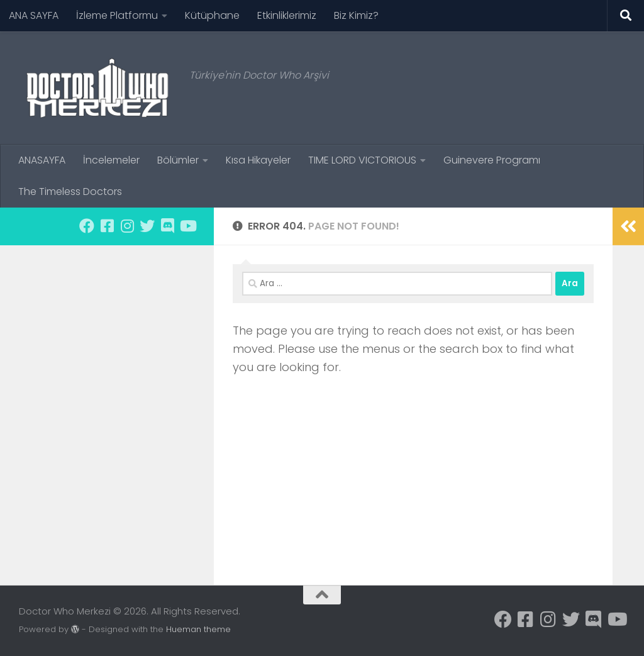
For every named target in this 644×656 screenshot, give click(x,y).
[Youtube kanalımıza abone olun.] (187, 226)
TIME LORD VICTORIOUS (362, 160)
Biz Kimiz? (356, 15)
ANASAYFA (42, 160)
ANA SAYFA (34, 15)
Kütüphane (212, 15)
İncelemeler (111, 160)
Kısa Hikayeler (258, 160)
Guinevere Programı (492, 160)
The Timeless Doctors (70, 192)
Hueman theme (198, 629)
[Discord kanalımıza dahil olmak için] (167, 226)
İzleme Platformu (117, 15)
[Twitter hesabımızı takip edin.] (147, 226)
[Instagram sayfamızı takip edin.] (127, 226)
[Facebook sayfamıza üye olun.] (87, 226)
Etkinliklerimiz (287, 15)
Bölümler (178, 160)
